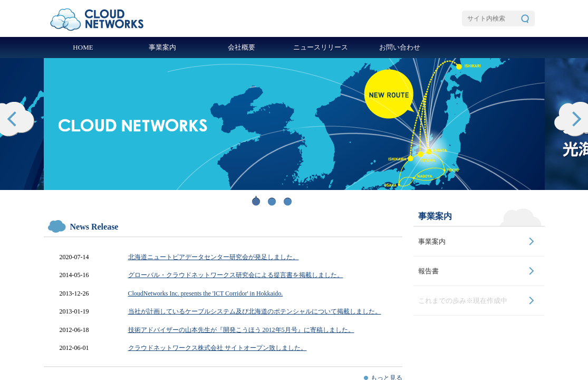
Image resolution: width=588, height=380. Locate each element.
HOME (83, 47)
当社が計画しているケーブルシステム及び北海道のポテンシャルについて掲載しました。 (255, 311)
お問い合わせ (400, 47)
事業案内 (162, 47)
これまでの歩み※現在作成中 (463, 301)
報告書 (428, 271)
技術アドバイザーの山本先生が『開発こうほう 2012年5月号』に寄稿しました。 (241, 330)
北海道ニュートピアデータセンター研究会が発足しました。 (214, 257)
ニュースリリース (321, 47)
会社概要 (242, 47)
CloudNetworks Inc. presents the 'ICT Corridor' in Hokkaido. (206, 293)
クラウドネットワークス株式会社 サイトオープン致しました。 (218, 348)
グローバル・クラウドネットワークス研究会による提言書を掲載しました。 (236, 275)
